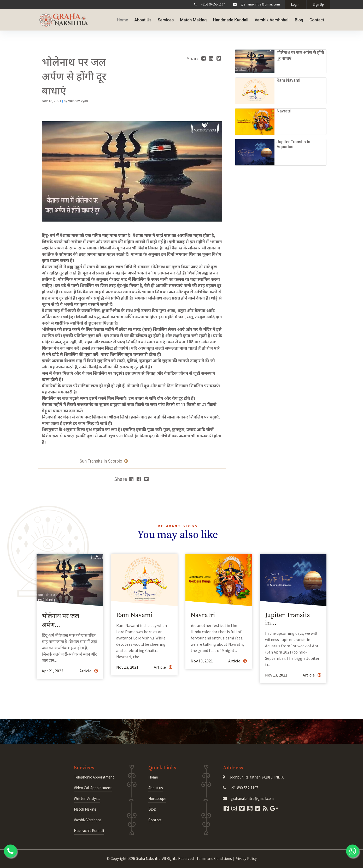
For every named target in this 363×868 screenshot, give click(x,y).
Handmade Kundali (231, 19)
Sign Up (318, 5)
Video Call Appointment (93, 788)
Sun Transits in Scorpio (104, 461)
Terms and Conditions (214, 858)
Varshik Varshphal (272, 19)
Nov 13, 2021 (127, 667)
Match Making (193, 19)
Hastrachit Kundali (89, 831)
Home (122, 19)
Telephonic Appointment (94, 777)
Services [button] (166, 19)
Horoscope (157, 798)
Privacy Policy (246, 858)
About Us (143, 19)
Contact (317, 19)
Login (295, 5)
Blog (299, 19)
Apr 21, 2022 (52, 671)
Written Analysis (87, 798)
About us (156, 788)
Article (89, 671)
